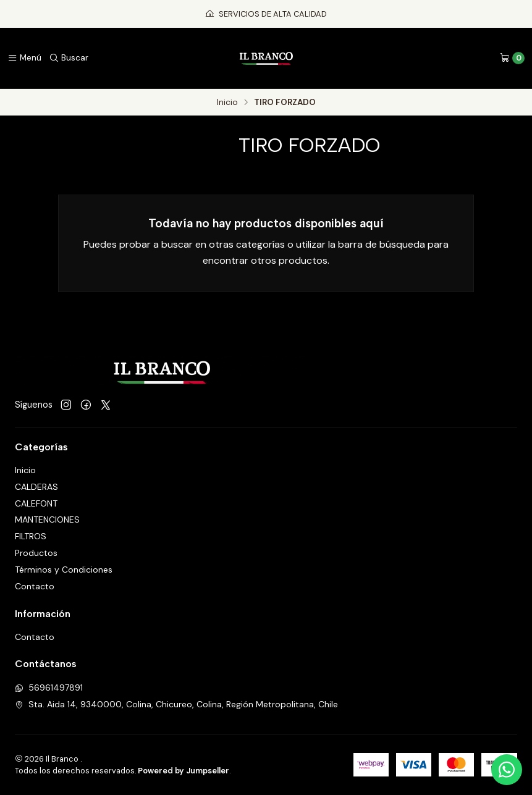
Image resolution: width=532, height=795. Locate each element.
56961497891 (49, 688)
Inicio (227, 103)
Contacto (35, 586)
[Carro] (512, 58)
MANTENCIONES (47, 519)
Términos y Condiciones (64, 570)
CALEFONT (36, 503)
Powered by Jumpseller (184, 771)
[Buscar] (69, 58)
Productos (36, 553)
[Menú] (24, 58)
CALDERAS (36, 487)
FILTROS (31, 536)
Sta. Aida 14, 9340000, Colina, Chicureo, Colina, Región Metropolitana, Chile (176, 704)
